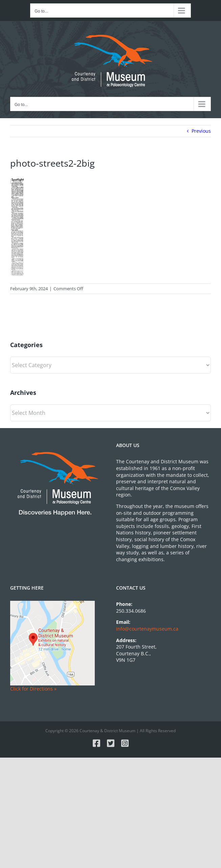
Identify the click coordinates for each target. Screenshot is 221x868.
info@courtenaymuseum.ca (147, 629)
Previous (201, 131)
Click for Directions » (33, 689)
